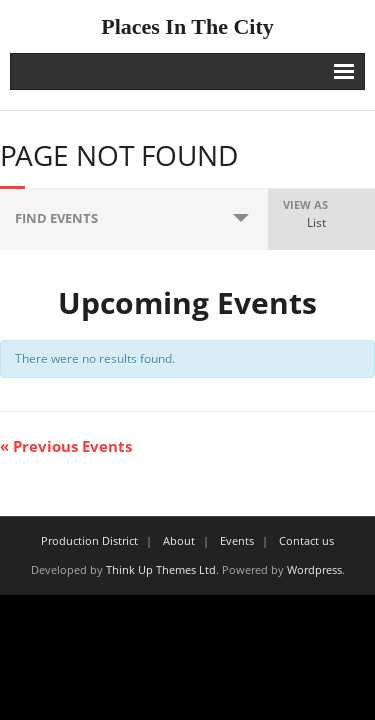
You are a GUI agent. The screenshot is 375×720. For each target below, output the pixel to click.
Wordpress (314, 569)
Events (237, 540)
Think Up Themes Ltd (161, 569)
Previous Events (66, 446)
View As (305, 204)
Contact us (306, 540)
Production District (89, 540)
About (179, 540)
